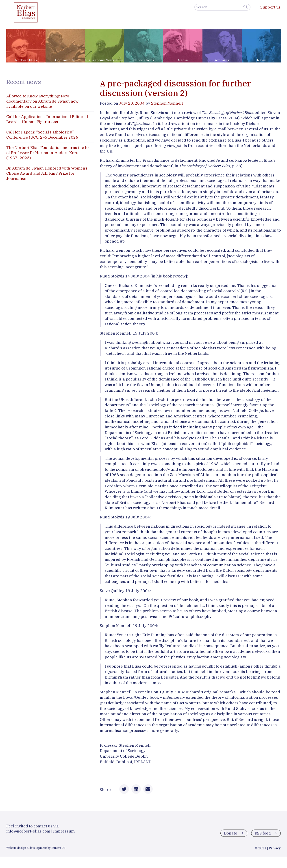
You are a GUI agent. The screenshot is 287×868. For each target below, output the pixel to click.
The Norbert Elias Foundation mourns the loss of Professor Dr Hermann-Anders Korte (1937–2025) (49, 153)
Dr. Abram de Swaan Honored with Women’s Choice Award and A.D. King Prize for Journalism (47, 173)
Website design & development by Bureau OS (36, 849)
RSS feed (262, 835)
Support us (271, 7)
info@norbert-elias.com (28, 833)
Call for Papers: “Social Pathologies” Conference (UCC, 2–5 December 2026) (43, 135)
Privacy (275, 850)
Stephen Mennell (167, 103)
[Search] (222, 7)
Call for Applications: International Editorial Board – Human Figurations (47, 119)
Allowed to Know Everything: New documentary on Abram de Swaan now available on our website (42, 101)
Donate (230, 835)
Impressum (64, 833)
